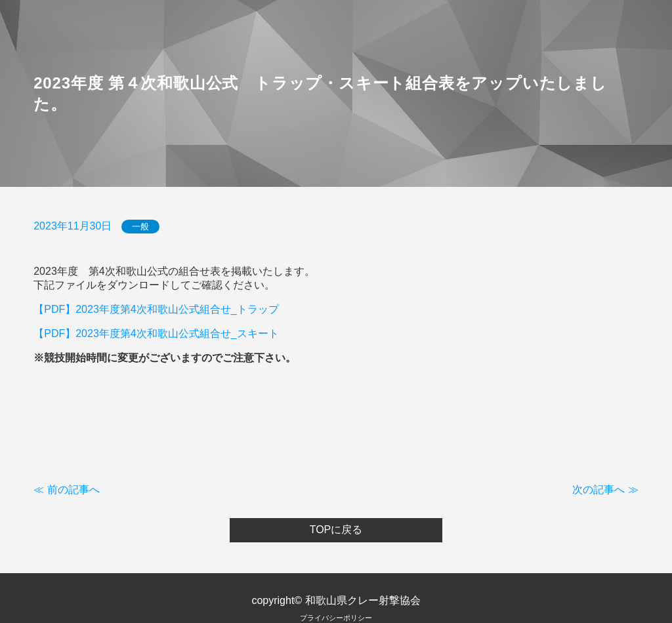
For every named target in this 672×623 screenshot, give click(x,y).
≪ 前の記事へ (66, 490)
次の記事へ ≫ (605, 490)
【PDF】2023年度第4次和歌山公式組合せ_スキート (156, 333)
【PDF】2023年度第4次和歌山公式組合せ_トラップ (156, 309)
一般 (140, 227)
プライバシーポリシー (336, 618)
